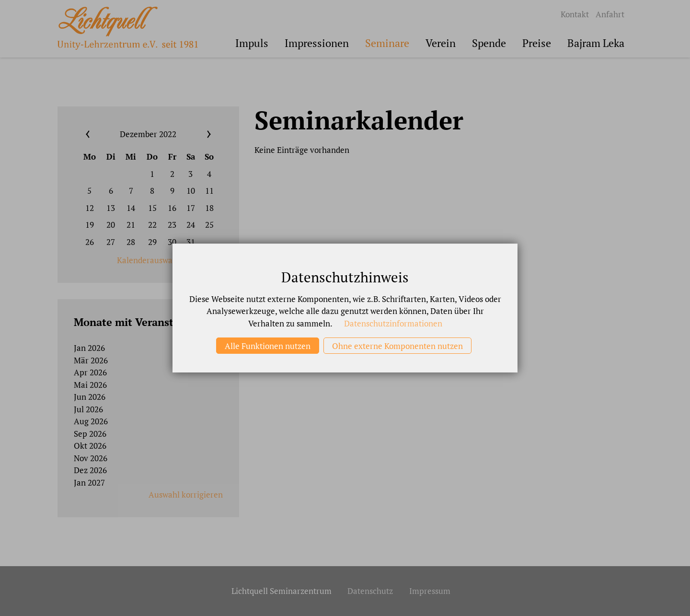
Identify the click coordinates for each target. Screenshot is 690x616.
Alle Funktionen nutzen (268, 346)
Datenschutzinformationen (393, 323)
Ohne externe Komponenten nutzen (397, 346)
